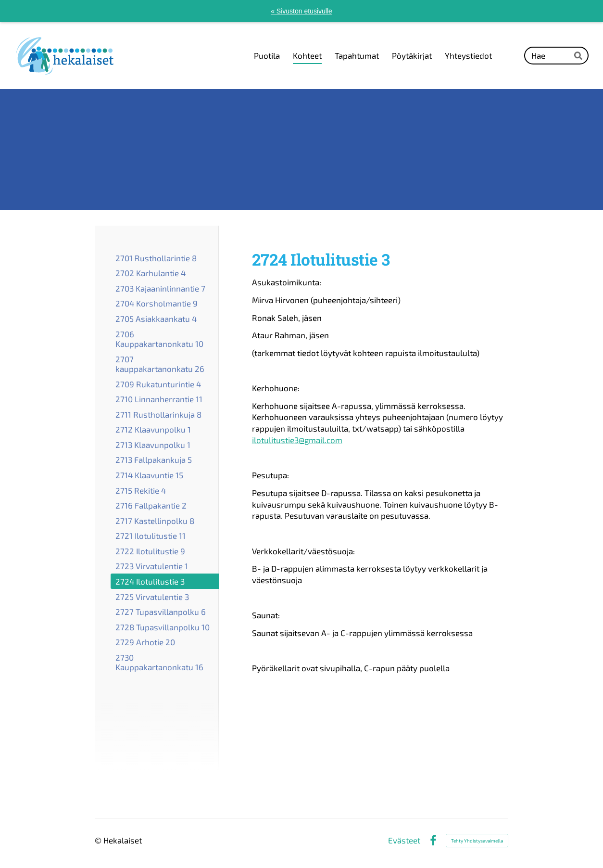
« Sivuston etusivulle (301, 11)
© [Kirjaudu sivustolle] (99, 840)
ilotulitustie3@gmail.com (297, 440)
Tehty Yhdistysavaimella (477, 841)
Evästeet (404, 840)
